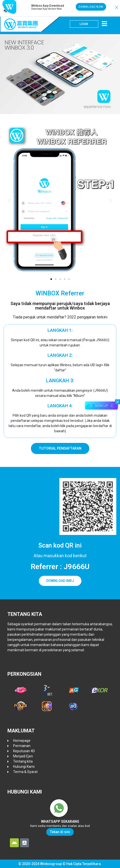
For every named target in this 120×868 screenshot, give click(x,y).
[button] (117, 7)
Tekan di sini (60, 832)
